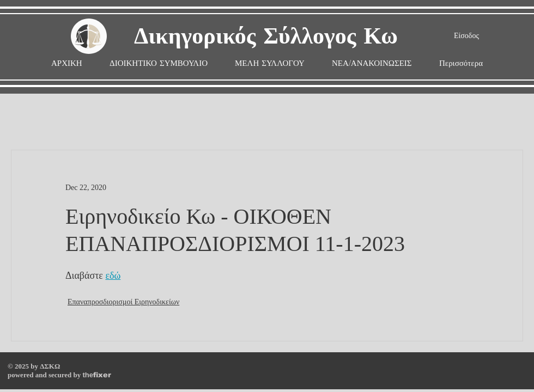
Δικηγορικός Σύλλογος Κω (266, 37)
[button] (270, 63)
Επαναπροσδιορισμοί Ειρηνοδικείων (123, 302)
